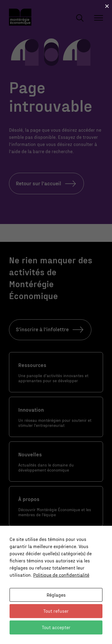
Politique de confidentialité (61, 575)
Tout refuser (56, 611)
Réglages (56, 595)
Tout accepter (56, 627)
